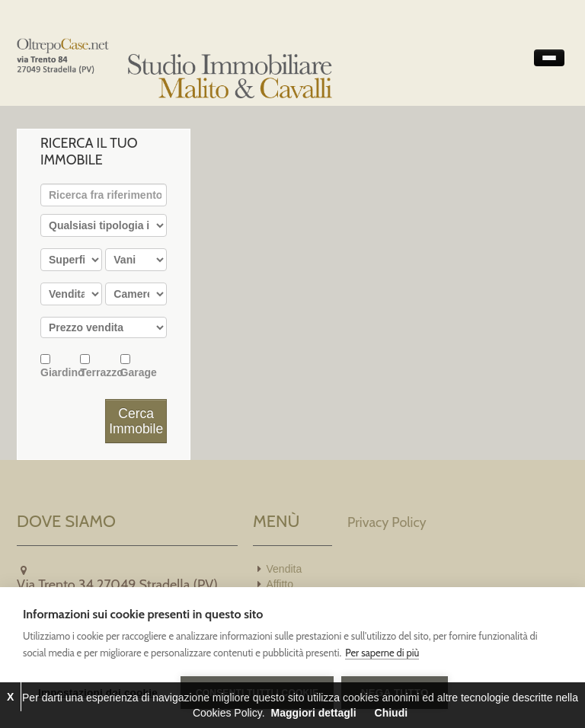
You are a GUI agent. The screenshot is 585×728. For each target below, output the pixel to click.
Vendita (285, 569)
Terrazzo (100, 366)
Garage (139, 366)
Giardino (60, 366)
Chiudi (392, 713)
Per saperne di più (382, 653)
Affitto (280, 584)
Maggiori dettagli (314, 713)
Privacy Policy (387, 522)
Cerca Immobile (136, 421)
